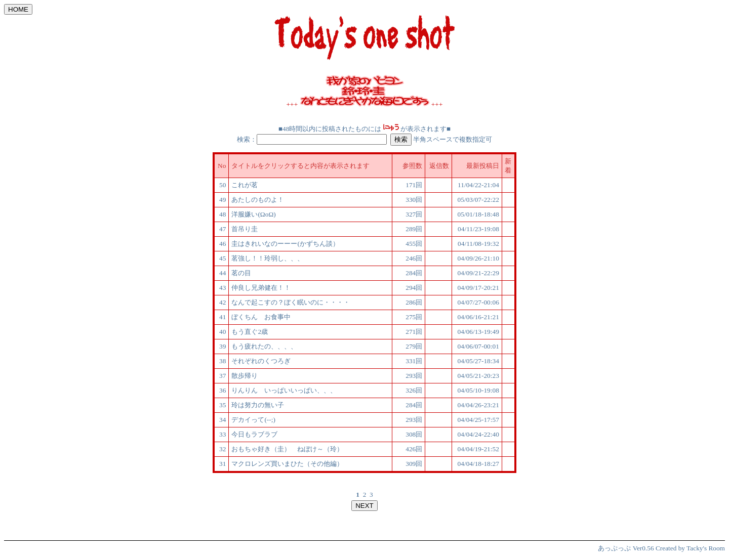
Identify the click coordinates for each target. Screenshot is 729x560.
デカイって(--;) (253, 420)
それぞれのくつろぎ (261, 361)
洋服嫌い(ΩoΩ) (253, 214)
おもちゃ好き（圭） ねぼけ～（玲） (287, 449)
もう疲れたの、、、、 (264, 346)
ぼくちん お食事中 (261, 317)
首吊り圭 (245, 229)
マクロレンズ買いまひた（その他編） (287, 464)
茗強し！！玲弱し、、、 (268, 258)
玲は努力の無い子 (258, 405)
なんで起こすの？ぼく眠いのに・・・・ (291, 302)
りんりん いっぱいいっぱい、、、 (284, 390)
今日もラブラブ (254, 434)
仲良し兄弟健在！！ (261, 288)
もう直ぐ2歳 (250, 332)
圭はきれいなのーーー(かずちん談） (285, 244)
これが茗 (245, 185)
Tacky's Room (706, 548)
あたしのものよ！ (258, 200)
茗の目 (241, 273)
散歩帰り (248, 376)
